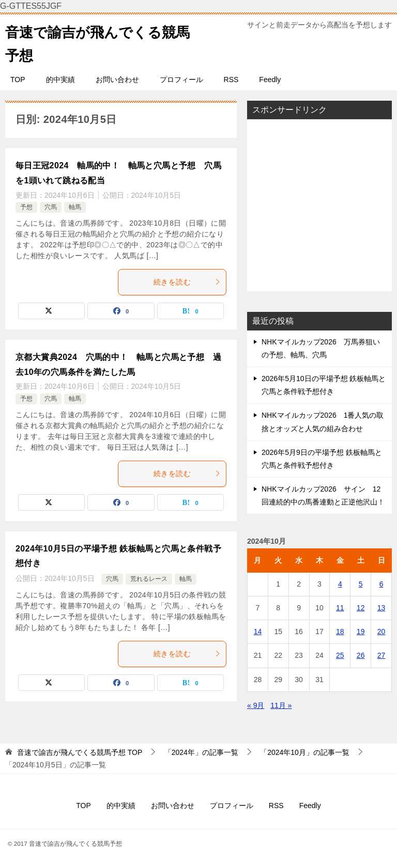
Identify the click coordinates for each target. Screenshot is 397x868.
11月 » (281, 705)
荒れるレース (149, 579)
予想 (26, 207)
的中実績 (60, 80)
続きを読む (187, 282)
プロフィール (181, 80)
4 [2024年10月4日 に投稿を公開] (340, 584)
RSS (231, 80)
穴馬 (51, 207)
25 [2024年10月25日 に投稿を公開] (340, 655)
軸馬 (75, 207)
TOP (18, 80)
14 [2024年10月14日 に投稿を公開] (258, 632)
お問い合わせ (117, 80)
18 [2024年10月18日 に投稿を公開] (340, 632)
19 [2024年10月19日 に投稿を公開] (361, 632)
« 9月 (256, 705)
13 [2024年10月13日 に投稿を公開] (381, 608)
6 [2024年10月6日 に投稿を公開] (381, 584)
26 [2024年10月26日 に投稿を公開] (361, 655)
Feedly (270, 80)
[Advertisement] (319, 205)
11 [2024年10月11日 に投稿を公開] (340, 608)
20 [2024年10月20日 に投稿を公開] (381, 632)
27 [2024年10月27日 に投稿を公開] (381, 655)
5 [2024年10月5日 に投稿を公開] (361, 584)
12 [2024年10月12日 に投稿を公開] (361, 608)
